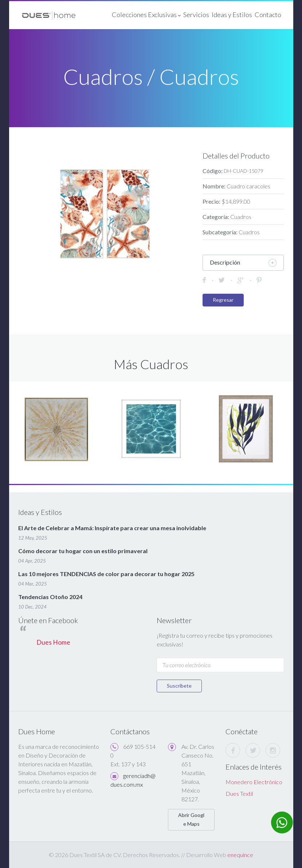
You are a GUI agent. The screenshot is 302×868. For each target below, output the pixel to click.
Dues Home (53, 642)
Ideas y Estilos (232, 15)
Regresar (223, 300)
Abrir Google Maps (191, 819)
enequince (240, 855)
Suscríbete (179, 686)
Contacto (268, 15)
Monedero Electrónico (254, 782)
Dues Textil (239, 793)
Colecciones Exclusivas (146, 15)
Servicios (196, 15)
